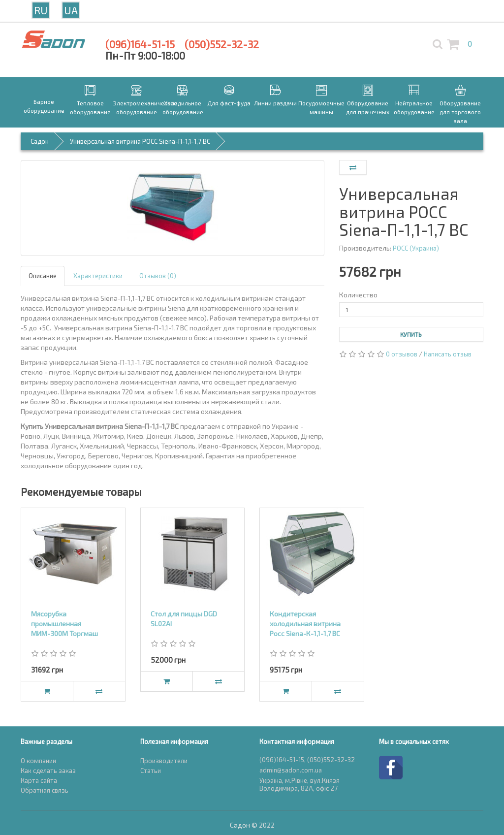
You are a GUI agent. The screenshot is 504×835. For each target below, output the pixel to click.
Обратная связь (45, 790)
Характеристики (98, 276)
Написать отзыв (448, 354)
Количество (358, 295)
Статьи (151, 771)
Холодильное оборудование (183, 107)
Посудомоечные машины (321, 107)
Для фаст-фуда (229, 103)
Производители (164, 761)
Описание (43, 276)
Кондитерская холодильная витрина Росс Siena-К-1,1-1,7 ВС (305, 624)
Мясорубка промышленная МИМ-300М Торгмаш (64, 624)
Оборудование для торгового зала (460, 112)
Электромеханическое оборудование (136, 107)
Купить (411, 334)
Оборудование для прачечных (368, 107)
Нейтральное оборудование (414, 107)
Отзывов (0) (158, 276)
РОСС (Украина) (416, 248)
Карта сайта (39, 780)
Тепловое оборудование (90, 107)
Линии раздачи (275, 103)
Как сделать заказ (48, 771)
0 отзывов (402, 354)
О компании (38, 761)
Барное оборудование (44, 106)
